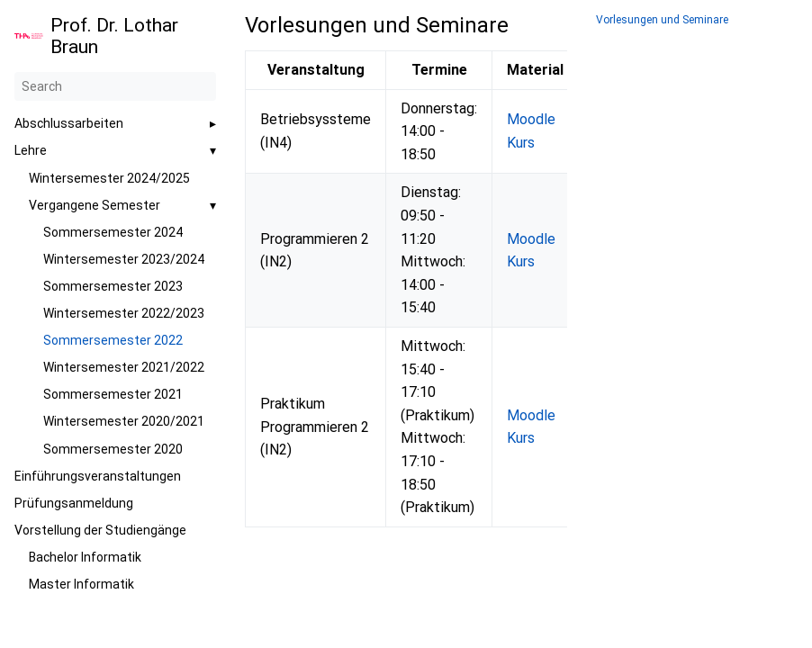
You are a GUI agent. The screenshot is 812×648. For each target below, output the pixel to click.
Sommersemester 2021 (113, 394)
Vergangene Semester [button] (95, 205)
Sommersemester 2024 (113, 232)
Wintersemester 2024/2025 (109, 178)
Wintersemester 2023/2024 (124, 259)
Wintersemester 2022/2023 (124, 313)
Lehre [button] (31, 150)
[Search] (115, 86)
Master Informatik (81, 584)
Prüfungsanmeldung (74, 503)
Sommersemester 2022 (113, 340)
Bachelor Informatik (85, 557)
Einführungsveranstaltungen (98, 476)
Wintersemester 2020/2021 (124, 421)
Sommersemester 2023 (113, 286)
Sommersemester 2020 (113, 449)
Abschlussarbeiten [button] (69, 123)
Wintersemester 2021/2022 (124, 367)
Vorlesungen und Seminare (662, 20)
